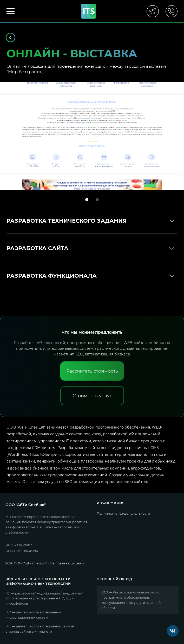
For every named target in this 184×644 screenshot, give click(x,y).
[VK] (173, 631)
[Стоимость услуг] (92, 396)
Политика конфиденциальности (123, 513)
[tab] (87, 200)
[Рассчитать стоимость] (92, 371)
